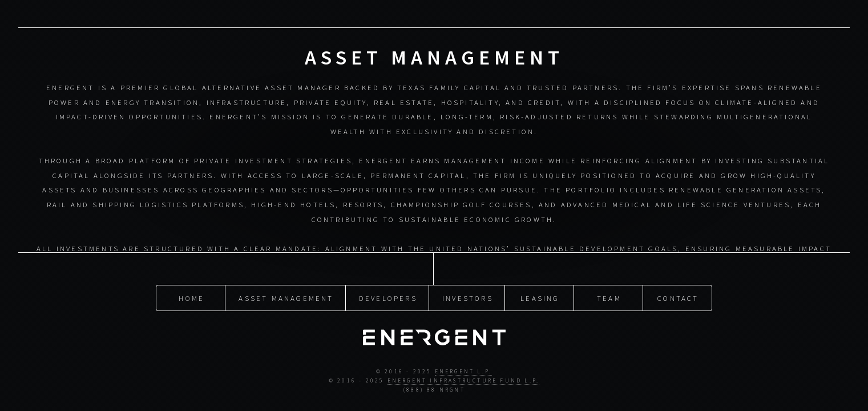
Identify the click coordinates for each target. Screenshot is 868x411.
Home (191, 285)
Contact (678, 285)
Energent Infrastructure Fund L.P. (464, 369)
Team (609, 285)
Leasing (540, 285)
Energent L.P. (464, 361)
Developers (388, 285)
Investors (468, 285)
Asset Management (286, 285)
